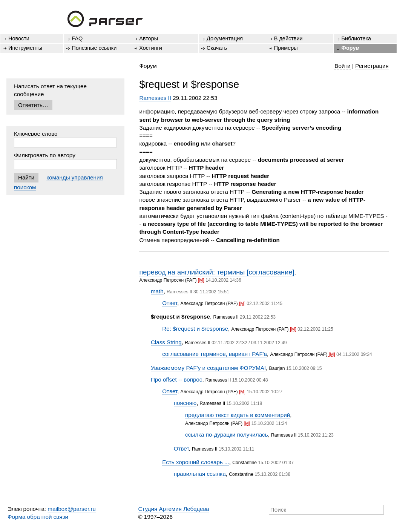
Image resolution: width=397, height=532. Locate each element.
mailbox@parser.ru (72, 509)
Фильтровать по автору (45, 155)
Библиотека (356, 38)
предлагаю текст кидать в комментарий (238, 415)
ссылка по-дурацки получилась (227, 435)
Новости (19, 38)
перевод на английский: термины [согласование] (217, 272)
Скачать (217, 48)
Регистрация (372, 66)
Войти (343, 66)
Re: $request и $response (195, 329)
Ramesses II (155, 98)
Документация (225, 38)
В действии (288, 38)
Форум (351, 48)
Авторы (149, 38)
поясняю (185, 403)
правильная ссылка (200, 474)
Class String (166, 342)
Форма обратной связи (38, 517)
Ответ (170, 303)
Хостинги (151, 48)
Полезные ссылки (94, 48)
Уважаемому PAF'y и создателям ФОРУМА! (208, 368)
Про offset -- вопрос (177, 379)
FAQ (77, 38)
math (157, 291)
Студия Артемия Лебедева (173, 509)
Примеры (286, 48)
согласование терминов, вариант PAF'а (215, 354)
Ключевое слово (36, 134)
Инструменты (25, 48)
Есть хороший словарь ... (195, 462)
